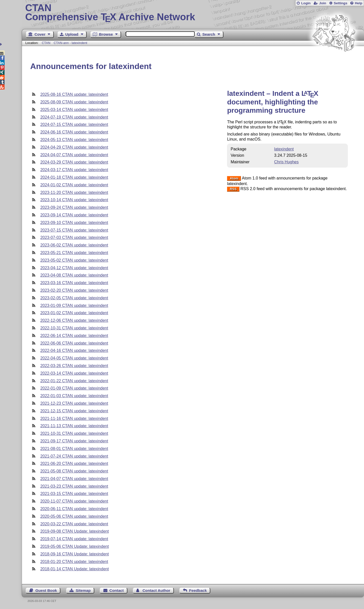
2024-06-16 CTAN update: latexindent (74, 132)
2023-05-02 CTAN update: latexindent (74, 260)
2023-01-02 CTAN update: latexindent (74, 313)
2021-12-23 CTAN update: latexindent (74, 403)
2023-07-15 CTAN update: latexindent (74, 230)
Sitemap (83, 590)
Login (306, 3)
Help (359, 3)
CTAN (46, 43)
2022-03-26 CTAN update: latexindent (74, 366)
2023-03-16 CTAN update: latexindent (74, 283)
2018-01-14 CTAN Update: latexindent (74, 569)
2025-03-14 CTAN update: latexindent (74, 110)
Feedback (198, 590)
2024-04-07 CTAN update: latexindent (74, 155)
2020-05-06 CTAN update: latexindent (74, 516)
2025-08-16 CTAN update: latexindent (74, 94)
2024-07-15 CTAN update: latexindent (74, 125)
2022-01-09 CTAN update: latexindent (74, 388)
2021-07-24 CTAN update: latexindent (74, 456)
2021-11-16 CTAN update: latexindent (74, 419)
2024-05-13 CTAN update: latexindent (74, 140)
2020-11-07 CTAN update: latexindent (74, 501)
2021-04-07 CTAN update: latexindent (74, 479)
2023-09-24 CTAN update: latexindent (74, 207)
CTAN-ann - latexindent (70, 43)
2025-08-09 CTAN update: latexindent (74, 102)
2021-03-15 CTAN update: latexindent (74, 494)
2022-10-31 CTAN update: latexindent (74, 328)
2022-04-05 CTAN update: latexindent (74, 358)
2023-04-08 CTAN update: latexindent (74, 275)
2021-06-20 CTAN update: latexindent (74, 464)
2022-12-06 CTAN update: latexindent (74, 320)
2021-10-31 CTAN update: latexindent (74, 433)
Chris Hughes (287, 162)
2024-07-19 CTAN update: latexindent (74, 117)
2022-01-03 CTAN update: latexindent (74, 396)
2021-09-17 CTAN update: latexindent (74, 441)
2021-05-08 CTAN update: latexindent (74, 471)
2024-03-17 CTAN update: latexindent (74, 170)
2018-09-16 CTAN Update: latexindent (74, 554)
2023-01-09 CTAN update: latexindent (74, 306)
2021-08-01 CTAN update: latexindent (74, 449)
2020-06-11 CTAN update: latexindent (74, 509)
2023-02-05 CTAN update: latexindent (74, 298)
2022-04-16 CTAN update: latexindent (74, 351)
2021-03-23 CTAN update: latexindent (74, 486)
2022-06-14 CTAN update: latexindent (74, 336)
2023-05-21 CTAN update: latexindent (74, 253)
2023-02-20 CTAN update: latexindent (74, 290)
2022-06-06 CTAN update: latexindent (74, 343)
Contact (117, 590)
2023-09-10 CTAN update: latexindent (74, 223)
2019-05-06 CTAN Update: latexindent (74, 546)
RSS (233, 189)
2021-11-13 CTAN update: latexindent (74, 426)
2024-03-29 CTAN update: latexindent (74, 162)
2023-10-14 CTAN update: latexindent (74, 200)
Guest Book (46, 590)
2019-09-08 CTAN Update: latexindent (74, 531)
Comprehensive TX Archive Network (193, 13)
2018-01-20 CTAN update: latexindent (74, 562)
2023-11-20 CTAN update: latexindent (74, 193)
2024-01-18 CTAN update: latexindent (74, 177)
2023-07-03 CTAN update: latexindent (74, 238)
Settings (340, 3)
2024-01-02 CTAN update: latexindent (74, 185)
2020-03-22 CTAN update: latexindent (74, 524)
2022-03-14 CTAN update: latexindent (74, 373)
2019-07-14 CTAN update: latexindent (74, 539)
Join (323, 3)
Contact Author (156, 590)
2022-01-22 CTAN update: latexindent (74, 381)
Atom (234, 178)
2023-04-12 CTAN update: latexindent (74, 268)
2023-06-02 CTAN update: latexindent (74, 245)
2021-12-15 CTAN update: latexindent (74, 411)
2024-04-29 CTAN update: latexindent (74, 147)
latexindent (284, 149)
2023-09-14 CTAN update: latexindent (74, 215)
